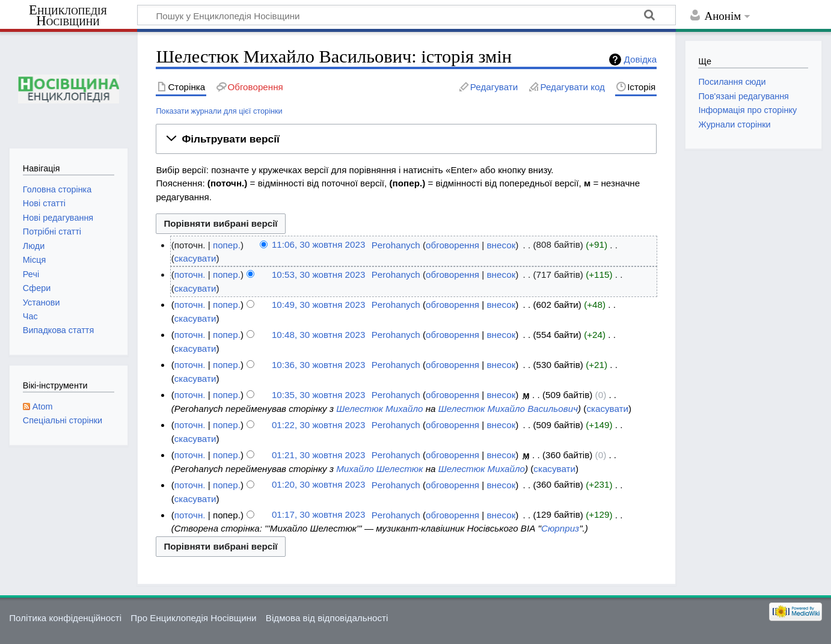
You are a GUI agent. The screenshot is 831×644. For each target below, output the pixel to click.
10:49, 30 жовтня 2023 (318, 305)
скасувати (195, 258)
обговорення (452, 245)
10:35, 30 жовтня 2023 (318, 395)
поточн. (190, 274)
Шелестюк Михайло (379, 409)
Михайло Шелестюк (379, 469)
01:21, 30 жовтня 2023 (318, 455)
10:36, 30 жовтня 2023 (318, 365)
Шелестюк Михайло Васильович (508, 409)
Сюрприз (560, 528)
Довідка (641, 59)
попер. (227, 245)
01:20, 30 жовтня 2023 (318, 485)
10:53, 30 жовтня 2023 (318, 274)
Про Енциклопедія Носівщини (193, 618)
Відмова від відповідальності (327, 618)
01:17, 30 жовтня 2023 (318, 515)
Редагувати (494, 87)
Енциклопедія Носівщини (68, 16)
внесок (501, 245)
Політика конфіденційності (65, 618)
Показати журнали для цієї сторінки (219, 111)
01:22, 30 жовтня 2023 (318, 425)
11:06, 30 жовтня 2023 (318, 245)
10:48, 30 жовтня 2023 (318, 335)
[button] (406, 139)
